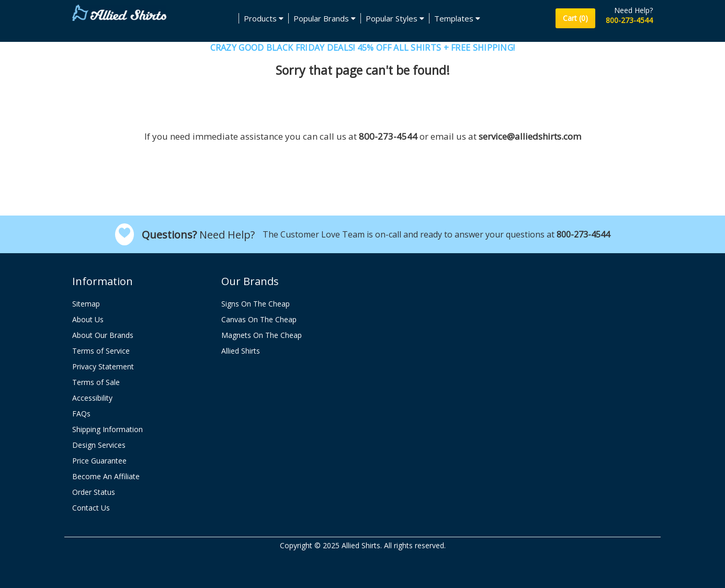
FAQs (81, 414)
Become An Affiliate (106, 476)
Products (264, 18)
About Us (88, 319)
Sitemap (86, 304)
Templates (457, 18)
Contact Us (91, 508)
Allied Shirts (241, 351)
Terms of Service (101, 351)
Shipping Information (107, 429)
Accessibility (92, 398)
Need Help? (633, 10)
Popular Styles (395, 18)
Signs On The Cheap (256, 304)
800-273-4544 (629, 20)
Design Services (99, 445)
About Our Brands (103, 335)
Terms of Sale (96, 382)
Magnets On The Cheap (262, 335)
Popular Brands (325, 18)
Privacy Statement (103, 366)
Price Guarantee (99, 461)
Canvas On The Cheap (259, 319)
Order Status (94, 492)
